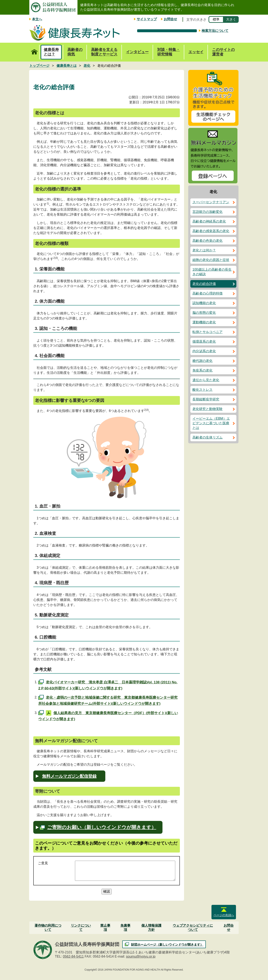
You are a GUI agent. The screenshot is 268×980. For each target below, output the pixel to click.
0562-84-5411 (73, 956)
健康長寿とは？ (51, 52)
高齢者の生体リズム (207, 437)
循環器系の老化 (204, 341)
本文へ (37, 19)
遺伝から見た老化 (206, 380)
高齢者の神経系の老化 (209, 221)
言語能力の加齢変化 (207, 212)
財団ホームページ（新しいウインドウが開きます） (167, 945)
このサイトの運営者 (223, 52)
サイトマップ (147, 19)
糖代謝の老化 (202, 361)
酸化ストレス (202, 390)
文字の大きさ (196, 20)
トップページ (34, 50)
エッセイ (196, 52)
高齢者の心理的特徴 (207, 293)
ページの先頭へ (224, 915)
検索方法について (215, 31)
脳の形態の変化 (204, 313)
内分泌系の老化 (204, 351)
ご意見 (43, 863)
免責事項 (125, 928)
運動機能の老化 (204, 322)
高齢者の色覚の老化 (207, 241)
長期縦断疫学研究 (206, 399)
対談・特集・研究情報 (169, 52)
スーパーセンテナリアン (211, 202)
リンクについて (81, 928)
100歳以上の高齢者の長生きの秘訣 (212, 272)
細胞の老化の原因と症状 (211, 260)
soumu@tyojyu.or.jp (141, 956)
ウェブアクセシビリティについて (193, 928)
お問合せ (170, 19)
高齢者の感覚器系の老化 (211, 231)
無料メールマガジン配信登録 (69, 776)
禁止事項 (105, 928)
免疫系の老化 (202, 370)
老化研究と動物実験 (207, 409)
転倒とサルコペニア (207, 332)
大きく (231, 19)
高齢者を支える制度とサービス (104, 52)
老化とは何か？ (204, 250)
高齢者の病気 (75, 52)
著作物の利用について (48, 928)
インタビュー (137, 52)
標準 (216, 19)
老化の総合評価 (204, 284)
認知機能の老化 (204, 303)
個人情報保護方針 (151, 928)
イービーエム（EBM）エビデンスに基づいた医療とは (211, 423)
